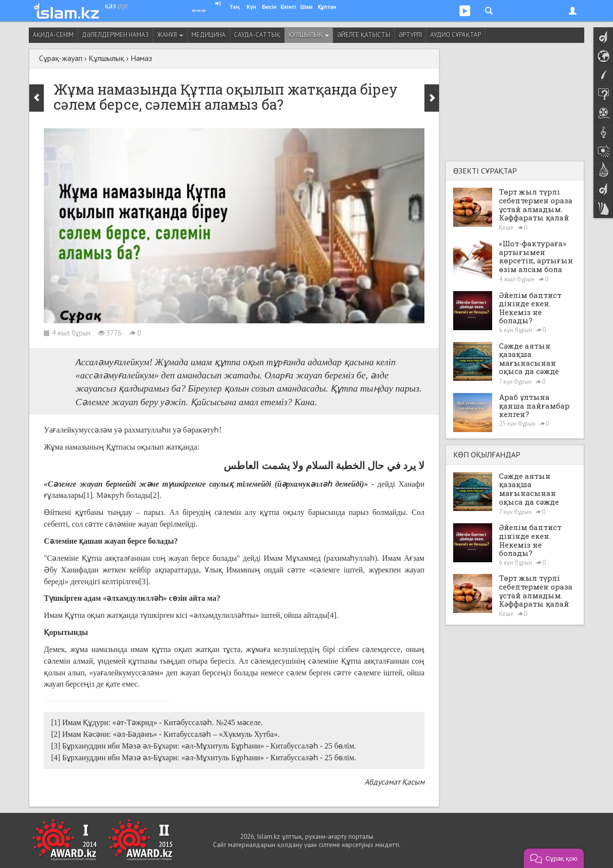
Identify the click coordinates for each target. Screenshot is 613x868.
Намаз (141, 58)
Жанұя (170, 35)
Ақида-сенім (53, 35)
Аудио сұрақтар (456, 35)
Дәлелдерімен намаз (115, 35)
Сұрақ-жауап (61, 58)
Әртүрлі (410, 35)
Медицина (209, 35)
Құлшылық (309, 35)
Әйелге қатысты (364, 35)
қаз (110, 5)
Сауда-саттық (257, 35)
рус (123, 5)
